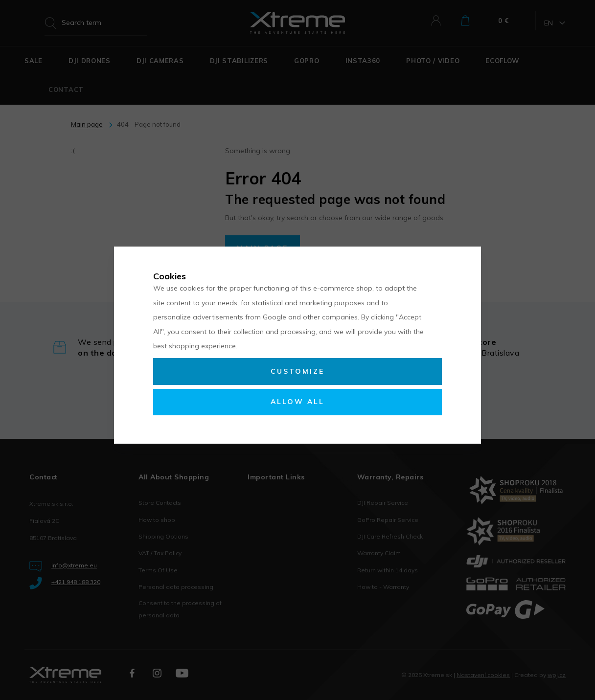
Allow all (297, 402)
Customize (297, 371)
